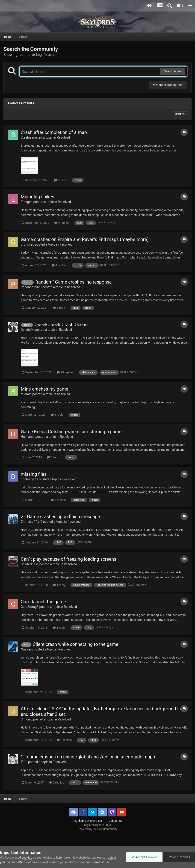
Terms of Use (101, 862)
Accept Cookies (144, 857)
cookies (27, 858)
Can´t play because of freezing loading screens (69, 559)
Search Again (173, 71)
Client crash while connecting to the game (75, 644)
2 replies (57, 782)
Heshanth (28, 437)
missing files (34, 474)
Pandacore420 (31, 287)
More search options (168, 85)
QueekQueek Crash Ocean (61, 325)
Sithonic (27, 719)
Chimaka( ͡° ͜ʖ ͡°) (31, 522)
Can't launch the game (43, 602)
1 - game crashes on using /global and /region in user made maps (88, 757)
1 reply (61, 180)
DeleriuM (27, 330)
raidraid (26, 394)
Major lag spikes (38, 197)
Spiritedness (30, 564)
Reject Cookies (179, 857)
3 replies (58, 500)
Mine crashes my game (44, 389)
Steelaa (26, 137)
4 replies (59, 265)
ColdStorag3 (30, 607)
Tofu (24, 762)
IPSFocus (96, 821)
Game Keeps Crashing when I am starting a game (71, 432)
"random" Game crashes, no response (73, 282)
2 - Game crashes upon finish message (60, 517)
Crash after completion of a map (54, 132)
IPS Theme (79, 821)
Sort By (181, 114)
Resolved (63, 137)
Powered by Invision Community (98, 829)
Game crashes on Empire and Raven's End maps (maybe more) (85, 239)
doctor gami (29, 479)
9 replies (62, 223)
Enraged (27, 202)
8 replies (64, 740)
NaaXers (27, 649)
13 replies (65, 372)
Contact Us (116, 821)
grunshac (27, 244)
